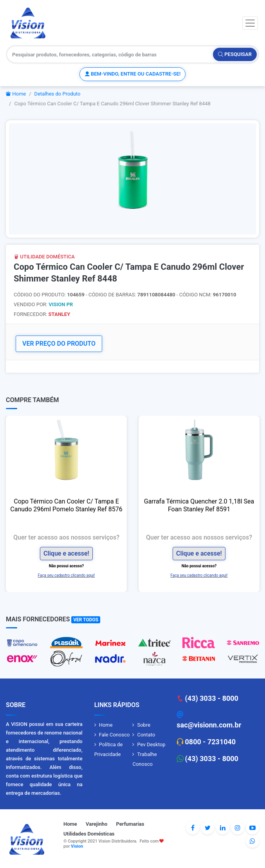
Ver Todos (86, 620)
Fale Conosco (114, 735)
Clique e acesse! (66, 553)
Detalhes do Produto (58, 94)
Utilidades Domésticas (89, 834)
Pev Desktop (151, 744)
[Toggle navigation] (250, 23)
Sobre (144, 725)
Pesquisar (235, 54)
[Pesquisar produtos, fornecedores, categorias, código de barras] (110, 54)
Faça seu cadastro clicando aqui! (67, 575)
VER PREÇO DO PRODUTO (59, 344)
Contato (146, 735)
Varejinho (96, 824)
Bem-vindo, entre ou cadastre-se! (132, 74)
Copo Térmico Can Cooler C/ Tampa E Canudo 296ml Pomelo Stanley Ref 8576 (66, 505)
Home (16, 94)
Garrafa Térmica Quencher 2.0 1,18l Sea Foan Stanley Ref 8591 (199, 505)
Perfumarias (130, 824)
